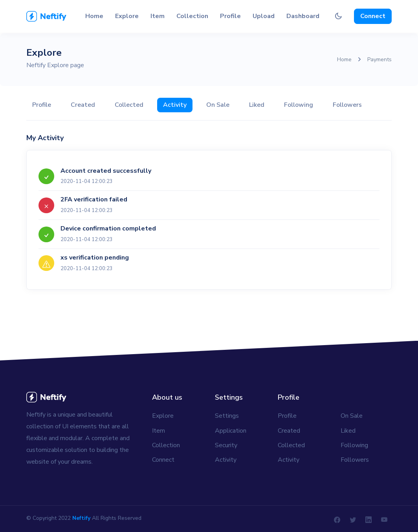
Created (83, 105)
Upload (264, 16)
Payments (379, 59)
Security (226, 445)
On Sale (218, 105)
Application (231, 431)
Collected (129, 105)
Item (158, 16)
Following (299, 105)
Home (94, 16)
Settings (227, 416)
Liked (257, 105)
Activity (175, 105)
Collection (192, 16)
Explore (127, 16)
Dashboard (303, 16)
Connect (373, 16)
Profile (230, 16)
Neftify (81, 518)
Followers (347, 105)
